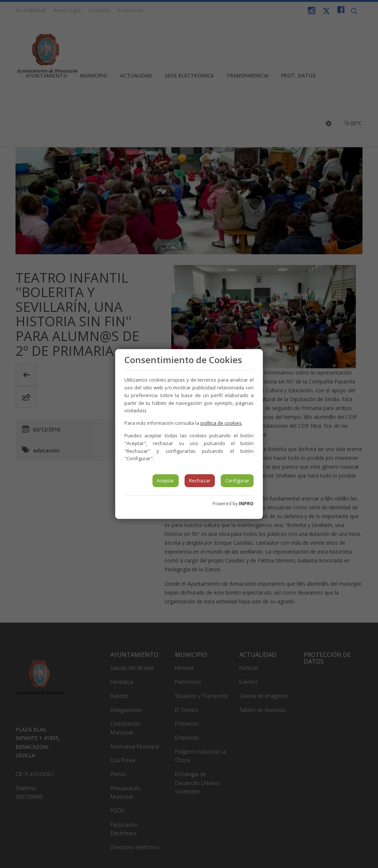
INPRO (246, 504)
